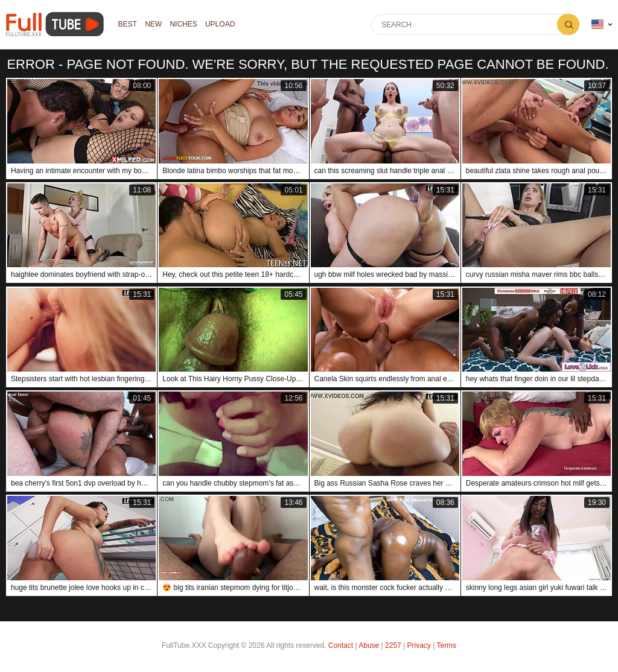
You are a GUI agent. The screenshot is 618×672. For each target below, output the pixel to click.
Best (128, 25)
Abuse (369, 645)
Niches (184, 25)
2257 (393, 645)
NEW (154, 25)
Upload (222, 25)
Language (597, 24)
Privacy (419, 645)
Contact (341, 645)
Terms (446, 645)
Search (568, 24)
